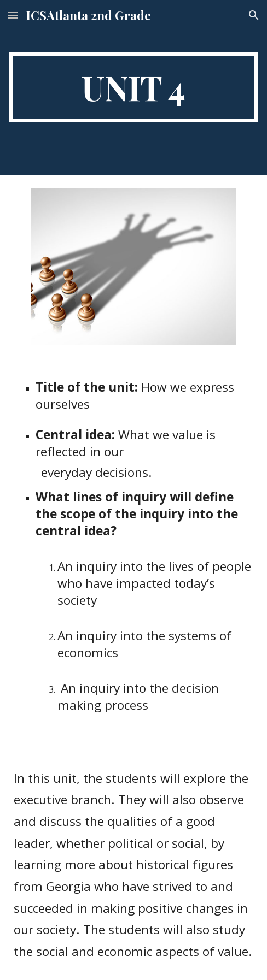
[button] (13, 15)
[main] (133, 87)
